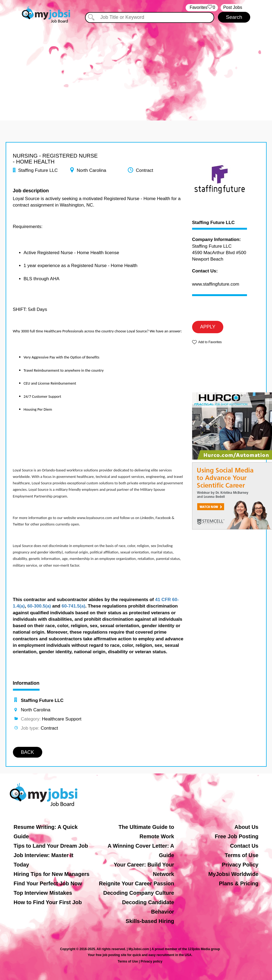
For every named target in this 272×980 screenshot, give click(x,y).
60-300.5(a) (39, 606)
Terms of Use (241, 855)
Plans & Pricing (239, 883)
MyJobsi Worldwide (233, 874)
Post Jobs (233, 7)
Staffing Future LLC (213, 223)
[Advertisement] (136, 69)
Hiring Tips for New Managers (52, 874)
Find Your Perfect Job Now (48, 883)
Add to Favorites (210, 342)
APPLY (208, 327)
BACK (28, 752)
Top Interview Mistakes (43, 893)
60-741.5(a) (73, 606)
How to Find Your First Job (48, 902)
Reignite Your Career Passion (137, 883)
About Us (247, 827)
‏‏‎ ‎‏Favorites (202, 8)
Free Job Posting (236, 836)
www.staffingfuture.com (216, 284)
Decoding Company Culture (139, 893)
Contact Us (244, 846)
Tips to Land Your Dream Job (51, 846)
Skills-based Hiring (150, 921)
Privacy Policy (240, 865)
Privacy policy (152, 961)
